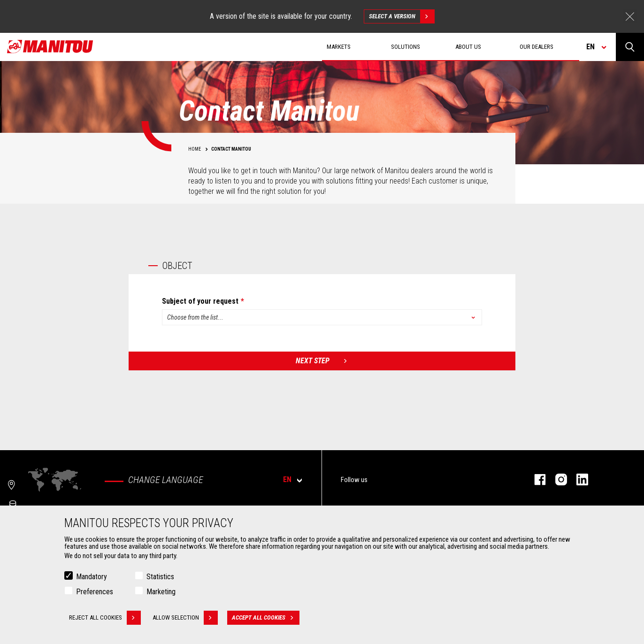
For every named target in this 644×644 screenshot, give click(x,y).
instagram (556, 479)
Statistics (160, 577)
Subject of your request (200, 301)
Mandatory (92, 577)
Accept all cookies (266, 618)
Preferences (95, 592)
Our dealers (537, 47)
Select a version (402, 16)
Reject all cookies (105, 618)
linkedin (578, 479)
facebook (535, 479)
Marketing (161, 592)
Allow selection (185, 618)
